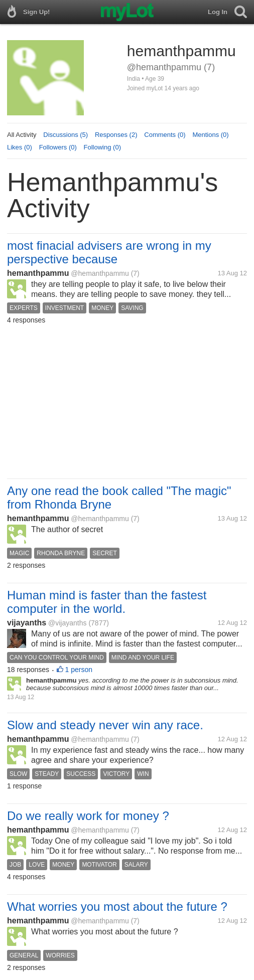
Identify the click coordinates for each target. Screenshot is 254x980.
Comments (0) (165, 135)
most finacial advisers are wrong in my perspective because (109, 252)
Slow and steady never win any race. (105, 725)
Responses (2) (116, 135)
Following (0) (102, 147)
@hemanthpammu (100, 273)
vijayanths (27, 623)
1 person (79, 670)
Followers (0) (58, 147)
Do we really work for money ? (88, 816)
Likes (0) (20, 147)
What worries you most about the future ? (117, 907)
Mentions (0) (210, 135)
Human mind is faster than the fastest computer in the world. (107, 602)
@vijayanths (67, 623)
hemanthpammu (38, 273)
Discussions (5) (66, 135)
